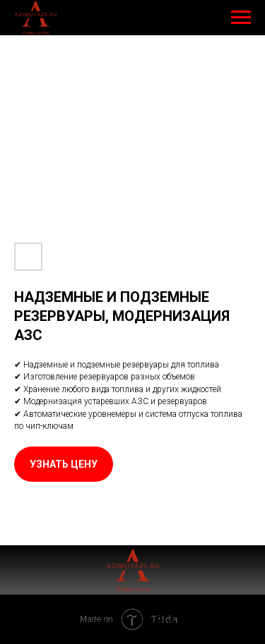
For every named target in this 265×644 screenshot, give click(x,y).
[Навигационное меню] (241, 18)
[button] (64, 464)
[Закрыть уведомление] (254, 610)
